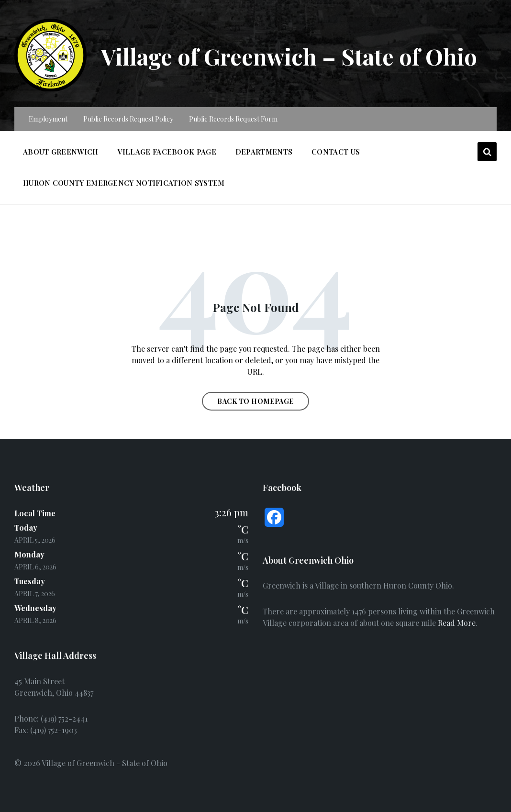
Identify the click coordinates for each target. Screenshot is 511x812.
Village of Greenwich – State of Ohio (293, 56)
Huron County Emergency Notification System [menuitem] (124, 183)
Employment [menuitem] (48, 119)
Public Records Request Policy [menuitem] (128, 119)
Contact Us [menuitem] (336, 152)
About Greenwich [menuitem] (61, 152)
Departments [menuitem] (264, 152)
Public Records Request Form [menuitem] (233, 119)
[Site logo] (50, 88)
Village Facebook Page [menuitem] (167, 152)
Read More (457, 623)
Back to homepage (255, 401)
